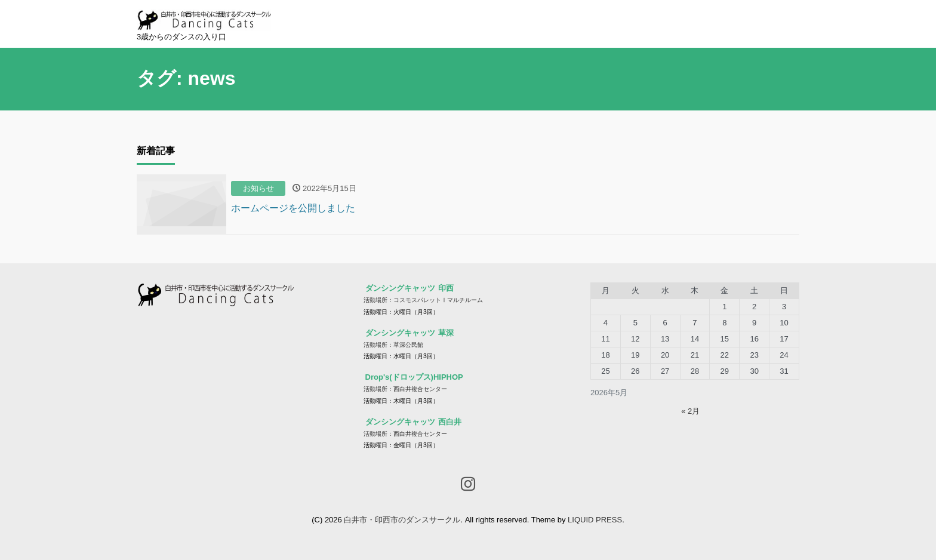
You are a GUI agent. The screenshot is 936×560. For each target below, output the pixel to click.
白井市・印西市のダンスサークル (402, 520)
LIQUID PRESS (595, 520)
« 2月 (690, 411)
